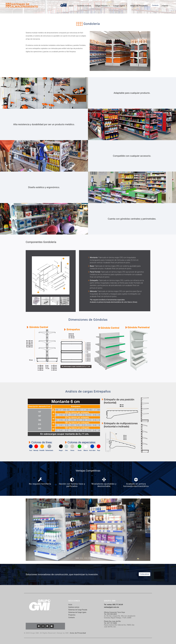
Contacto (155, 5)
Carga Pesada (101, 6)
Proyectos (72, 615)
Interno (165, 6)
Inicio (72, 6)
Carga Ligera (119, 6)
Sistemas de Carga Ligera (77, 612)
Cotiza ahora (145, 574)
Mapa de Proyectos (139, 6)
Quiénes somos (84, 6)
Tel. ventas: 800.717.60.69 (114, 604)
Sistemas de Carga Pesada (78, 610)
